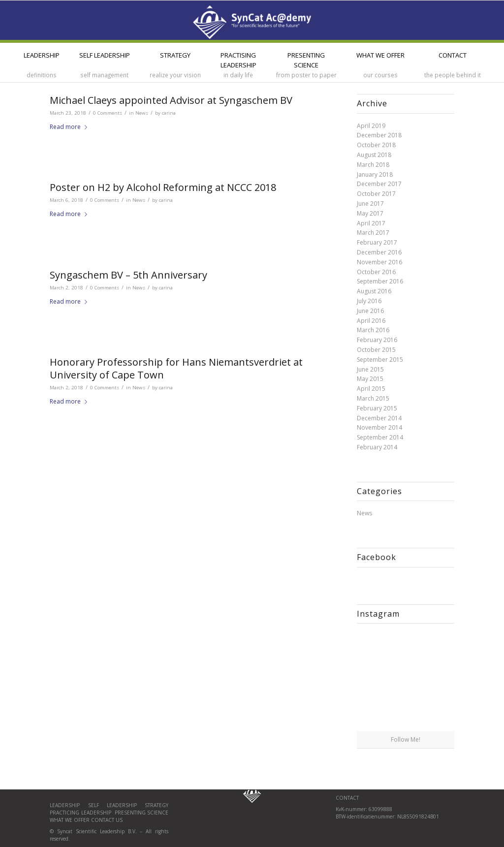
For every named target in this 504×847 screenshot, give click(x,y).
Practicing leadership (81, 813)
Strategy (157, 805)
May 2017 (370, 213)
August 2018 (374, 155)
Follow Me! (406, 739)
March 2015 (373, 398)
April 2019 (371, 126)
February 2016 (377, 340)
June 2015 (370, 369)
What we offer (70, 820)
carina (169, 113)
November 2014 (379, 427)
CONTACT (347, 798)
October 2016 (376, 272)
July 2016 (369, 301)
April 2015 (371, 389)
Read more (70, 127)
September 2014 (380, 437)
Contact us (107, 820)
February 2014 (377, 447)
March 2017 (373, 233)
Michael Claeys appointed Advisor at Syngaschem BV (171, 100)
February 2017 (377, 242)
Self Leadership (117, 805)
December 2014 (379, 418)
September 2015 (380, 360)
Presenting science (141, 813)
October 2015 (376, 350)
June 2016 (370, 311)
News (142, 113)
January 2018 (375, 174)
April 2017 (371, 223)
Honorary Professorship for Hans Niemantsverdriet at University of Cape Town (176, 368)
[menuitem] (42, 63)
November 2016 (379, 262)
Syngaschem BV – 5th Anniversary (128, 275)
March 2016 (373, 330)
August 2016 (374, 291)
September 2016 (380, 281)
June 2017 (370, 204)
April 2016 (371, 321)
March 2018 (373, 165)
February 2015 (377, 408)
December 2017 (379, 184)
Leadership (69, 805)
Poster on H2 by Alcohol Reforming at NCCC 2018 (163, 187)
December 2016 (379, 252)
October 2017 (376, 194)
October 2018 (376, 145)
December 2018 (379, 135)
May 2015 (370, 379)
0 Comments (108, 113)
